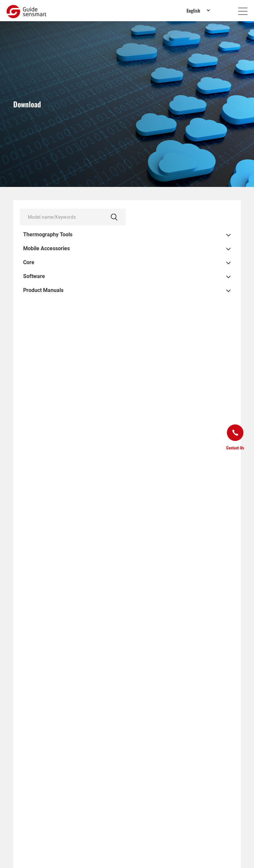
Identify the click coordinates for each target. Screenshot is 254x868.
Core (29, 262)
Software (34, 276)
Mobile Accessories (46, 249)
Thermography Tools (48, 235)
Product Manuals (43, 290)
